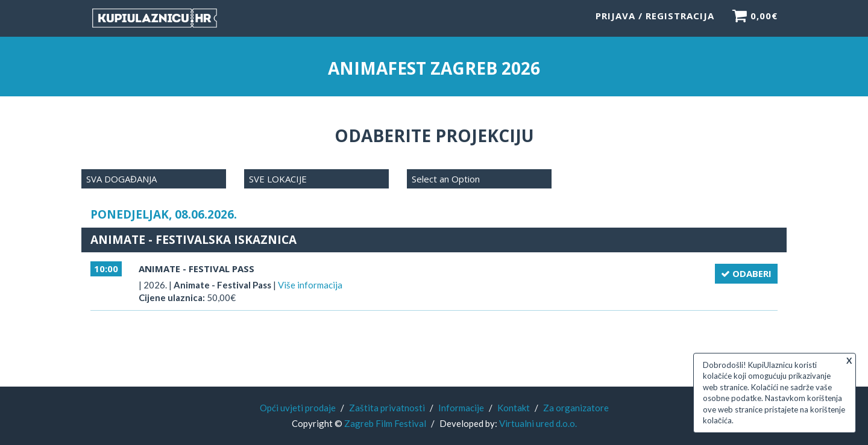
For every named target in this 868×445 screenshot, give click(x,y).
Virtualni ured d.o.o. (538, 423)
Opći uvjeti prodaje (298, 408)
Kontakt (514, 408)
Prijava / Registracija (655, 21)
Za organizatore (576, 408)
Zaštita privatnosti (387, 408)
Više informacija (310, 285)
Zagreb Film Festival (385, 423)
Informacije (461, 408)
